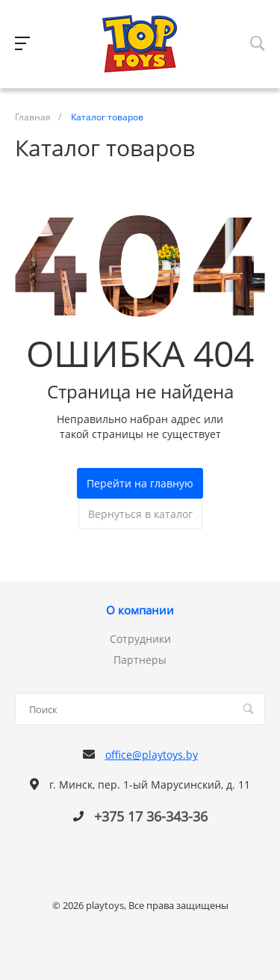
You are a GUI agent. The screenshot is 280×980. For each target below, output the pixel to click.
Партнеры (140, 660)
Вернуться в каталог (140, 514)
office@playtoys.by (152, 755)
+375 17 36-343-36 (151, 816)
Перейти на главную (140, 483)
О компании (140, 611)
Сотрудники (140, 639)
